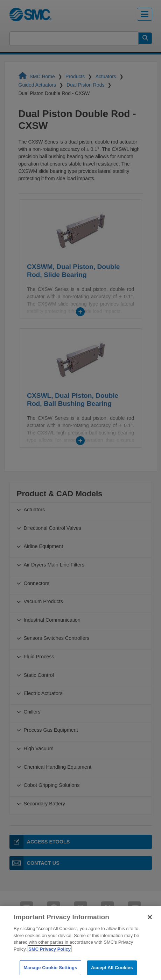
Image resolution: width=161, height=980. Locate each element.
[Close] (150, 927)
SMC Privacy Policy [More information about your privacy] (50, 959)
